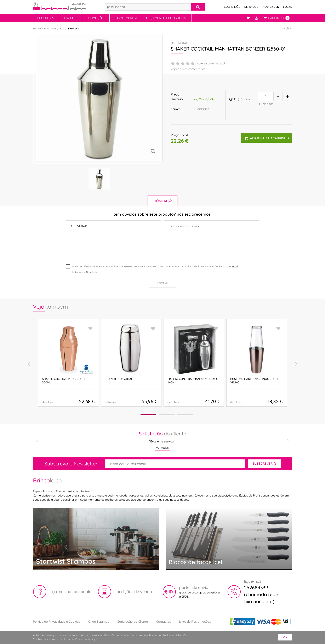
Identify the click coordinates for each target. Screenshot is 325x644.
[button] (148, 415)
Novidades (271, 7)
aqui (235, 266)
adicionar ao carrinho (267, 138)
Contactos (163, 622)
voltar (288, 28)
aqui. (94, 639)
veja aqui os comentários (188, 69)
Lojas (287, 7)
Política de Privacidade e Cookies (56, 622)
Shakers (73, 28)
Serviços (251, 7)
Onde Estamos (99, 622)
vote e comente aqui (211, 63)
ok (285, 637)
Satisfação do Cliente (133, 622)
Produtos (46, 18)
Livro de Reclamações (195, 622)
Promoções (96, 18)
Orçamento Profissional (167, 18)
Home (37, 28)
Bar (62, 28)
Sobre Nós (232, 7)
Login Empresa (126, 18)
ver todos (162, 448)
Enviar (162, 283)
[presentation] (29, 364)
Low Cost (70, 18)
